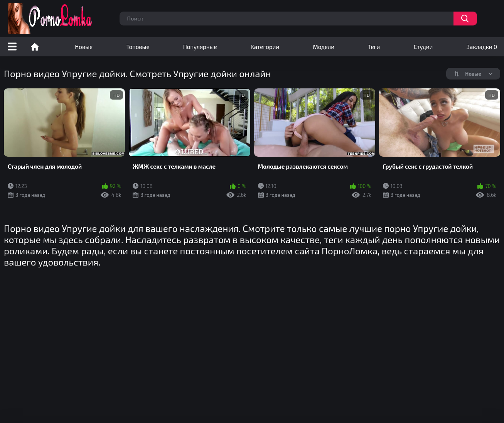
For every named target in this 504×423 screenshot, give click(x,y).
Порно (35, 47)
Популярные (200, 47)
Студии (423, 47)
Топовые (138, 47)
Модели (324, 47)
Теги (374, 47)
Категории (265, 47)
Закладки (482, 47)
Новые (84, 47)
